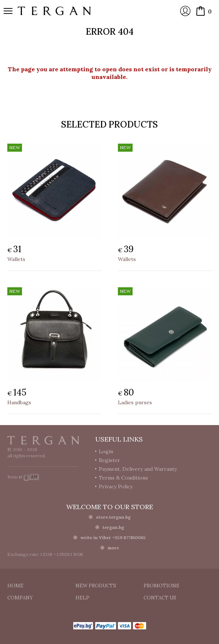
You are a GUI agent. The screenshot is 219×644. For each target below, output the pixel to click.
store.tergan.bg (113, 517)
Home (15, 586)
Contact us (160, 598)
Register (109, 460)
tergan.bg (113, 527)
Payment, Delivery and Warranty (138, 469)
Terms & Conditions (123, 478)
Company (20, 598)
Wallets (16, 259)
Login (185, 11)
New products (96, 586)
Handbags (19, 402)
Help (82, 598)
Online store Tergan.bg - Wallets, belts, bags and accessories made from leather (54, 11)
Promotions (161, 586)
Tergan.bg (43, 440)
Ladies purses (135, 402)
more (113, 548)
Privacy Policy (116, 486)
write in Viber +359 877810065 (113, 537)
